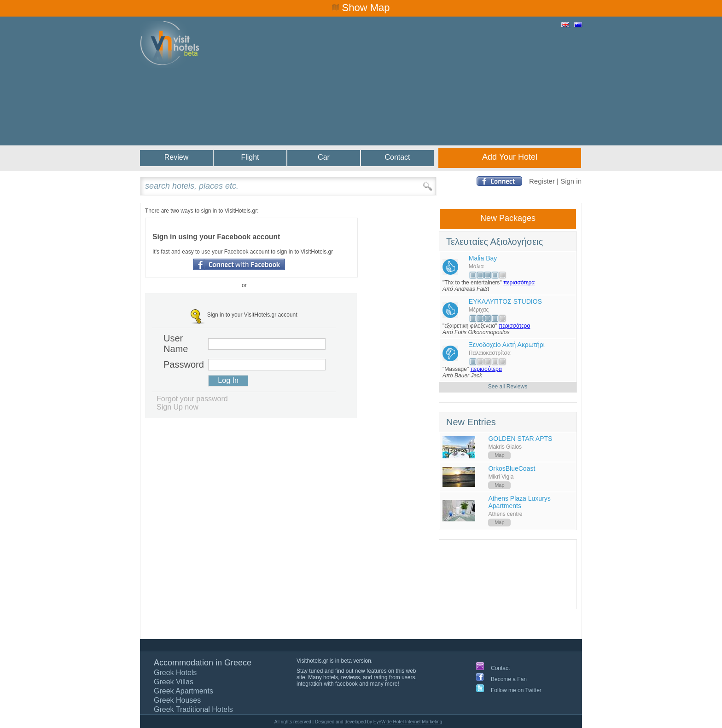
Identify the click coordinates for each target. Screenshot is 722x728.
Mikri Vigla (501, 477)
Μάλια (476, 266)
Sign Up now (178, 407)
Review (176, 157)
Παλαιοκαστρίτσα (490, 353)
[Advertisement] (414, 93)
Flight (250, 157)
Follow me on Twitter (516, 690)
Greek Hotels (175, 673)
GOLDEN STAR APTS (520, 439)
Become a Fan (509, 679)
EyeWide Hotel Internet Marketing (408, 722)
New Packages (508, 218)
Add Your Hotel (510, 157)
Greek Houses (177, 700)
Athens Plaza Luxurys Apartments (519, 502)
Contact (397, 157)
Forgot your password (192, 399)
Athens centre (505, 514)
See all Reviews (508, 387)
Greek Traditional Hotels (193, 709)
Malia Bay (483, 258)
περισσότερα (519, 283)
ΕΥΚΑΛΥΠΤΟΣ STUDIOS (505, 301)
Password (182, 364)
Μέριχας (479, 310)
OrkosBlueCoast (512, 468)
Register (542, 181)
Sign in (571, 181)
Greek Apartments (183, 691)
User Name (176, 344)
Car (324, 157)
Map (499, 455)
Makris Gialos (505, 447)
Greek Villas (174, 682)
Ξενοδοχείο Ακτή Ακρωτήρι (507, 345)
